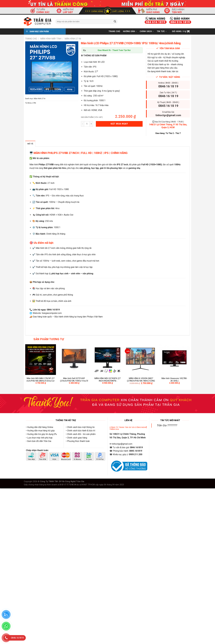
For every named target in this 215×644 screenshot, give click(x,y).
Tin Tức (162, 31)
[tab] (30, 144)
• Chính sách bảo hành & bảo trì (80, 431)
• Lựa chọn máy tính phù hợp (39, 438)
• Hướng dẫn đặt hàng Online (40, 427)
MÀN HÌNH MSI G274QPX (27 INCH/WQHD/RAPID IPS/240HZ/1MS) (107, 380)
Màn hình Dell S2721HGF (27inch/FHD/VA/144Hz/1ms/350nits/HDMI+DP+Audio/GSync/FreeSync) (74, 380)
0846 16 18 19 (168, 86)
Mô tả (30, 144)
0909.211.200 (135, 454)
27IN (34, 103)
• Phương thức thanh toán (78, 441)
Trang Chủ (114, 31)
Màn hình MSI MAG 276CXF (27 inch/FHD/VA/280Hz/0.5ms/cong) (41, 380)
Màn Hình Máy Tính (51, 39)
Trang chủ (31, 39)
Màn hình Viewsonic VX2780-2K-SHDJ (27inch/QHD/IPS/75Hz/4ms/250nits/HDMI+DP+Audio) (174, 380)
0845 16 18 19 (168, 106)
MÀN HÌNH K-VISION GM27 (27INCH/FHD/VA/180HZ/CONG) (141, 380)
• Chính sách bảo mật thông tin (80, 427)
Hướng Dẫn (130, 31)
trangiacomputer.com (52, 313)
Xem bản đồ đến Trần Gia (39, 441)
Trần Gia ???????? (167, 425)
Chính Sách (147, 31)
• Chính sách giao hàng (76, 438)
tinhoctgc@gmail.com (168, 115)
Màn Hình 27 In (73, 39)
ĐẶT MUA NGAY (119, 124)
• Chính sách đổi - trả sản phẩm (81, 434)
